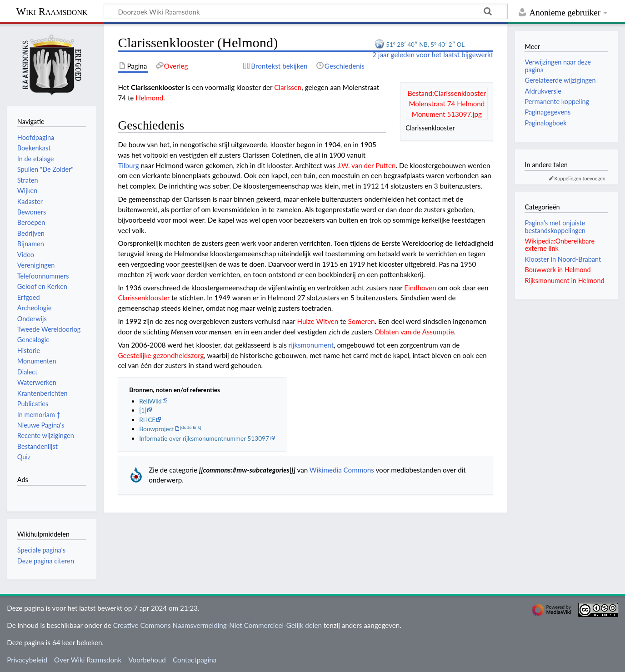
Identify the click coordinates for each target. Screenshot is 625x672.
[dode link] (191, 427)
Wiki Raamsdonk (52, 12)
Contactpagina (195, 660)
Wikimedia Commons (342, 470)
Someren (362, 321)
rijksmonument (311, 345)
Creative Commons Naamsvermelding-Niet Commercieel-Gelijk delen (217, 625)
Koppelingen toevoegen (580, 178)
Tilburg (128, 165)
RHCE (147, 420)
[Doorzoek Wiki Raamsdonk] (306, 11)
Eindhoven (420, 288)
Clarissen (288, 87)
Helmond (149, 98)
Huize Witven (317, 321)
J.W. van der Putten (367, 165)
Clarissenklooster (144, 298)
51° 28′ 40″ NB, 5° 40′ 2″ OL (425, 45)
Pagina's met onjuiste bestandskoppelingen (555, 226)
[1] (143, 410)
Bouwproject (157, 429)
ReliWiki (150, 401)
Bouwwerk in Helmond (557, 270)
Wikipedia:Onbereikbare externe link (560, 245)
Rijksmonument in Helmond (564, 281)
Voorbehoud (147, 660)
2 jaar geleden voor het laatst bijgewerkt (433, 55)
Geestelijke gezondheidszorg (161, 355)
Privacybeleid (27, 660)
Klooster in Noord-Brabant (563, 259)
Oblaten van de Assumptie (414, 332)
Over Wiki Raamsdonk (88, 660)
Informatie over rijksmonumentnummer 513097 (204, 438)
